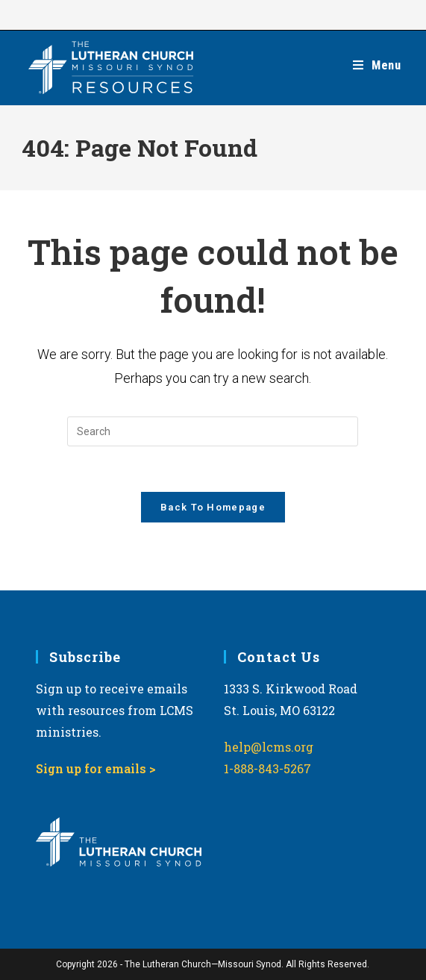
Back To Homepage (213, 507)
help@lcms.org (269, 747)
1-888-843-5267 (267, 768)
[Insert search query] (213, 431)
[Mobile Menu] (377, 65)
